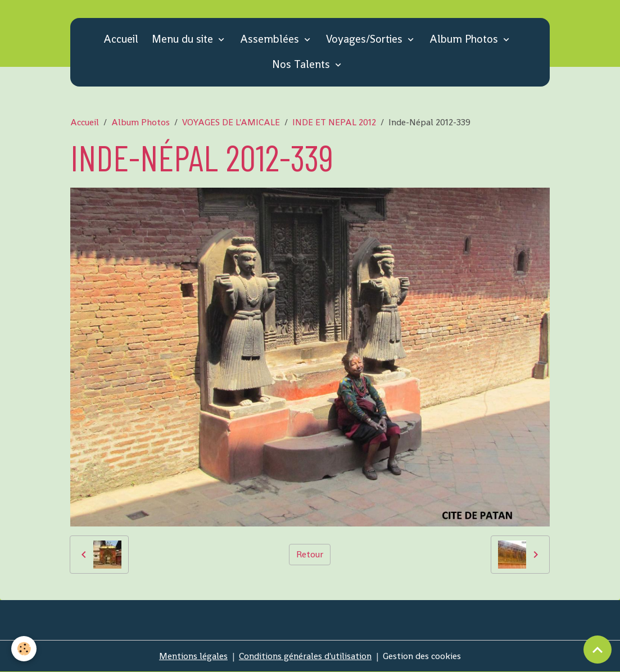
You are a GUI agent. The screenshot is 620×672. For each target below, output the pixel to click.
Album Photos (465, 39)
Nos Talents (302, 64)
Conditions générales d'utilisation (305, 656)
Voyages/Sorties (366, 39)
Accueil (121, 39)
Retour (310, 554)
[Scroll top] (598, 650)
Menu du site (184, 39)
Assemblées (271, 39)
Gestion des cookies (422, 656)
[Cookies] (24, 649)
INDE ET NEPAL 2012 (334, 122)
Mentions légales (193, 656)
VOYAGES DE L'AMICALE (231, 122)
